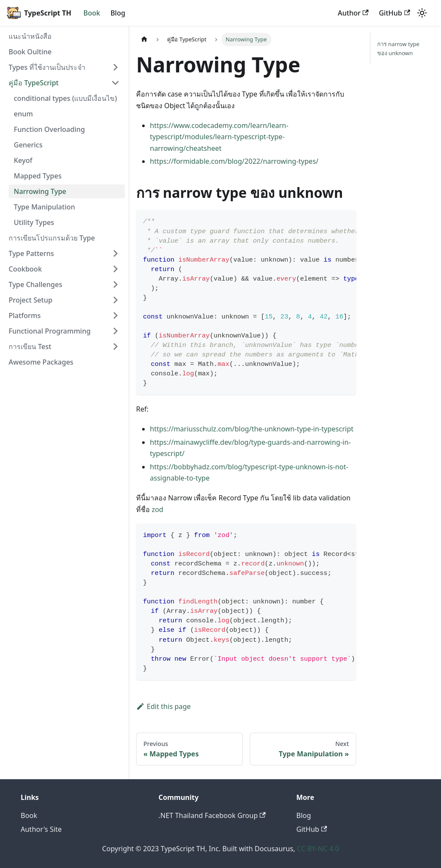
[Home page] (144, 39)
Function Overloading (49, 129)
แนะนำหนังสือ (30, 36)
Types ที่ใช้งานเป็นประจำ (47, 67)
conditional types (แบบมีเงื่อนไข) (65, 98)
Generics (28, 145)
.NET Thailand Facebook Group (212, 815)
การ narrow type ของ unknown (398, 48)
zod (157, 509)
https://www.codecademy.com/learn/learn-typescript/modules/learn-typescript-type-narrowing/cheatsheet (219, 137)
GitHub (394, 13)
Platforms (25, 315)
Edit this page (163, 706)
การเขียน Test (30, 347)
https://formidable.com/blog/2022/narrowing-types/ (234, 161)
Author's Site (41, 829)
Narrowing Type (40, 191)
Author (353, 13)
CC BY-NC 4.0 (318, 849)
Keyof (23, 160)
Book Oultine (30, 52)
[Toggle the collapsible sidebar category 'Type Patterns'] (115, 253)
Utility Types (34, 222)
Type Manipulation (44, 207)
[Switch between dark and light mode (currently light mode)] (422, 13)
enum (23, 114)
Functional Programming (50, 331)
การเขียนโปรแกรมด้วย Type (52, 238)
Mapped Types (38, 176)
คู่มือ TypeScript (34, 83)
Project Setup (31, 300)
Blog (118, 13)
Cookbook (25, 269)
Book (92, 13)
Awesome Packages (41, 362)
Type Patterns (31, 253)
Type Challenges (35, 284)
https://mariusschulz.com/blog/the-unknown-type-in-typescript (252, 429)
